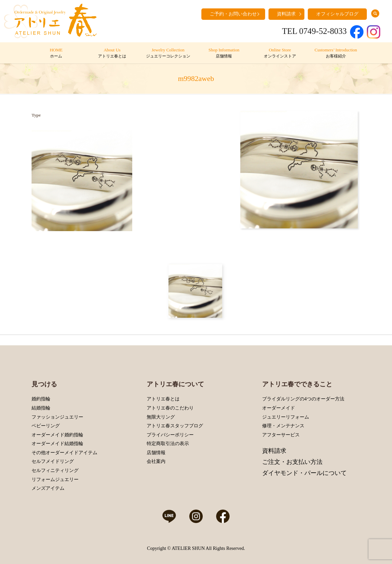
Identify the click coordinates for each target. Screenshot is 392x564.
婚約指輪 (41, 399)
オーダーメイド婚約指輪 (57, 435)
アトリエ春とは (163, 399)
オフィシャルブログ (337, 14)
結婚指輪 (41, 408)
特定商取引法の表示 (168, 444)
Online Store (280, 53)
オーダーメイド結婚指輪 (57, 444)
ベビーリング (46, 426)
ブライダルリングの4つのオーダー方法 (303, 399)
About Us (112, 53)
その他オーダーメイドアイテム (64, 453)
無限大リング (161, 417)
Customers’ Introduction (336, 53)
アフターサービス (281, 435)
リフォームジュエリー (55, 480)
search (375, 13)
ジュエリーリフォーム (286, 417)
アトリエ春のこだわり (170, 408)
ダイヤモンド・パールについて (304, 473)
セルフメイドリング (53, 461)
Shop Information (224, 53)
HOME (56, 53)
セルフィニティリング (55, 470)
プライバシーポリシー (170, 435)
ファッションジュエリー (57, 417)
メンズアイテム (48, 488)
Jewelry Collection (168, 53)
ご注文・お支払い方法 (292, 462)
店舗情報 (156, 453)
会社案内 (156, 461)
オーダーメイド (279, 408)
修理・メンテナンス (283, 426)
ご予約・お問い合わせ (233, 14)
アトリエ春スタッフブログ (175, 426)
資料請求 (286, 14)
